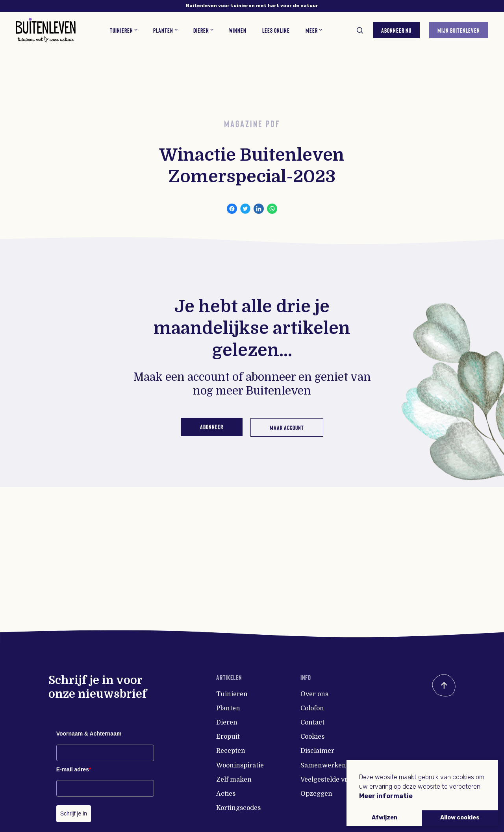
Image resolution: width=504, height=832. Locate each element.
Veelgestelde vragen (332, 780)
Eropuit (228, 737)
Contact (312, 723)
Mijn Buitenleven (456, 28)
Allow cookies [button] (460, 818)
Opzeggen (316, 794)
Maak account (288, 426)
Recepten (231, 751)
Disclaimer (317, 751)
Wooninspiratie (240, 765)
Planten (228, 708)
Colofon (312, 708)
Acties (226, 794)
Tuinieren (232, 694)
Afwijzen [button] (384, 818)
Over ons (314, 694)
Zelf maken (234, 780)
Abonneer (210, 426)
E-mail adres (74, 769)
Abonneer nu (393, 28)
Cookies (312, 737)
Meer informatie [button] (386, 796)
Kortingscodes (238, 808)
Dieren (227, 723)
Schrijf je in (74, 813)
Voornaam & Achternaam (89, 734)
